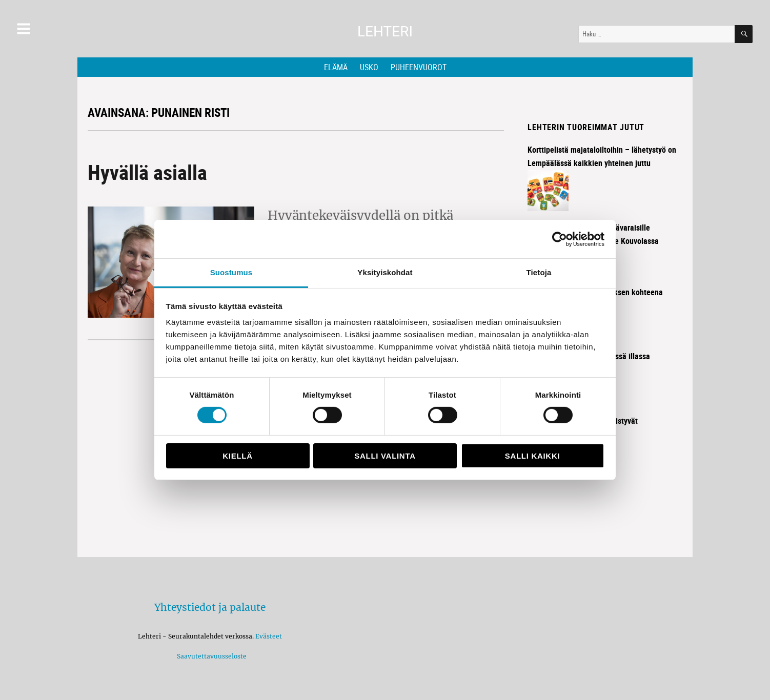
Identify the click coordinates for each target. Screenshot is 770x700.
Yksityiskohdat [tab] (385, 272)
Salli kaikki (533, 456)
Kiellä (237, 456)
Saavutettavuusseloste (210, 656)
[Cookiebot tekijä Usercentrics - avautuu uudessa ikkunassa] (560, 239)
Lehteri (385, 32)
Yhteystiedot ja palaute (210, 607)
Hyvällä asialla (147, 172)
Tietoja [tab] (539, 272)
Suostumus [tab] (231, 272)
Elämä (336, 67)
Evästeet (269, 636)
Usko (369, 67)
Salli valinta (385, 456)
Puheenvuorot (419, 67)
